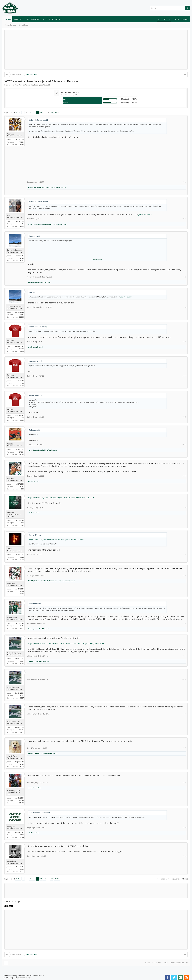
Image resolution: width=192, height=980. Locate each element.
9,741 (22, 626)
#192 (184, 576)
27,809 (21, 452)
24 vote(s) (125, 99)
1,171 (22, 486)
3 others (57, 224)
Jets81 (30, 513)
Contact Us (157, 963)
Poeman (10, 134)
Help (166, 963)
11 (41, 112)
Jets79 (30, 833)
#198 (184, 783)
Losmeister (11, 861)
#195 (184, 679)
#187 (184, 417)
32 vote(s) (125, 103)
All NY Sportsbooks (52, 19)
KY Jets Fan (32, 187)
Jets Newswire (33, 19)
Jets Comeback (145, 214)
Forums (7, 19)
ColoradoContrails (53, 187)
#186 (184, 376)
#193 (184, 623)
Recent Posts (24, 25)
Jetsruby (10, 478)
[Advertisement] (96, 50)
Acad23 (10, 444)
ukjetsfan (47, 450)
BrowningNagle (14, 790)
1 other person (63, 581)
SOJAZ (30, 481)
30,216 (21, 800)
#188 (184, 445)
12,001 (21, 661)
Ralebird (10, 341)
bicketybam (38, 224)
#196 (184, 714)
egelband (47, 224)
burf (9, 216)
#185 (184, 342)
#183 (184, 277)
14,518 (21, 258)
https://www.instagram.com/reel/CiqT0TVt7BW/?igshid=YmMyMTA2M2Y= (61, 498)
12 (45, 112)
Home (148, 963)
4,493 (22, 869)
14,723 (21, 142)
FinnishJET (11, 513)
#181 (184, 182)
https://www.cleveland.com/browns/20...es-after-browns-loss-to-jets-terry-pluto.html (66, 643)
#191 (184, 554)
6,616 (22, 557)
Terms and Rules (177, 963)
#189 (184, 476)
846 (22, 224)
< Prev (18, 112)
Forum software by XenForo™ (24, 976)
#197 (184, 748)
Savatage (11, 583)
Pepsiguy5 (11, 827)
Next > (57, 112)
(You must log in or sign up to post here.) (172, 879)
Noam (49, 753)
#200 (184, 856)
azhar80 (31, 753)
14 (52, 112)
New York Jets (20, 85)
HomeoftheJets (34, 450)
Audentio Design (24, 978)
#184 (184, 307)
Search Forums (10, 25)
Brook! (37, 85)
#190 (184, 508)
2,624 (22, 835)
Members (18, 19)
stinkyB (31, 282)
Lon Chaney (32, 347)
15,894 (21, 349)
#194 (184, 656)
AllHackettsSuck (14, 653)
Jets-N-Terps (12, 756)
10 (37, 112)
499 (22, 523)
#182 (184, 219)
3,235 (22, 591)
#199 (184, 828)
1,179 (22, 764)
